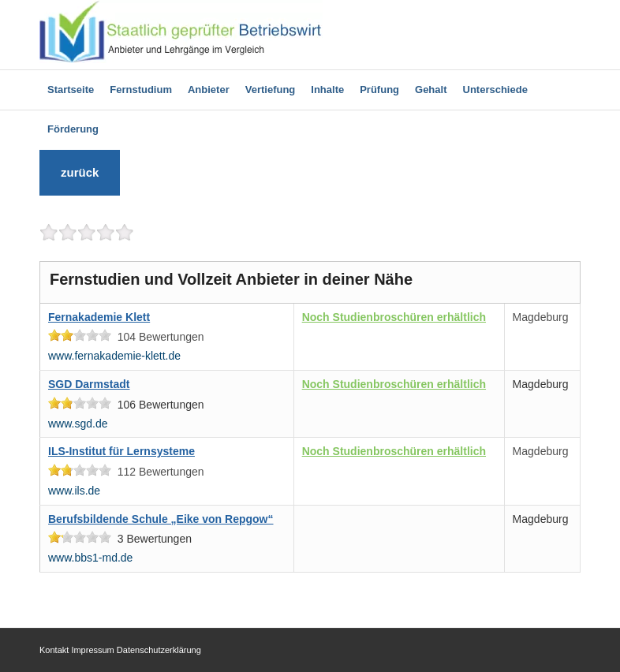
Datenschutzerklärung (159, 650)
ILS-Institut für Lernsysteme (121, 451)
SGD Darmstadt (89, 384)
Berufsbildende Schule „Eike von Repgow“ (161, 519)
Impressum (92, 650)
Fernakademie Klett (99, 317)
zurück (80, 172)
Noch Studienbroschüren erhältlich (394, 317)
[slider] (80, 335)
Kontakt (54, 650)
